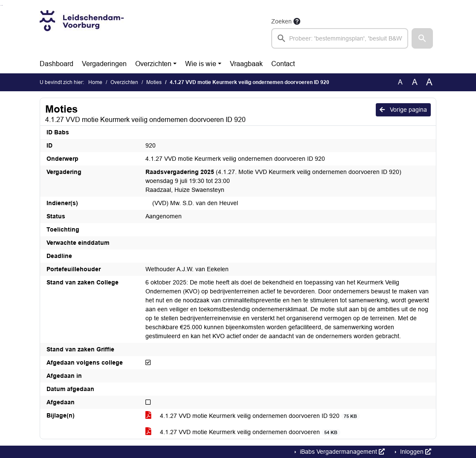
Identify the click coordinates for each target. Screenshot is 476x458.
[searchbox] (340, 38)
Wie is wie (201, 64)
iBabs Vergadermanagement (341, 452)
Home (95, 82)
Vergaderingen (104, 64)
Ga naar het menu (2, 5)
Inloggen (415, 452)
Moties (154, 82)
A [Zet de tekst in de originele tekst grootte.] (400, 82)
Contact (283, 64)
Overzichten (153, 64)
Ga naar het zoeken (1, 5)
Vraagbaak (246, 64)
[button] (422, 38)
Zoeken (282, 21)
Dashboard (57, 64)
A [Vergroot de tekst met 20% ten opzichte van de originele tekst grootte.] (415, 82)
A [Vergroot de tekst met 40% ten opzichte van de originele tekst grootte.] (429, 82)
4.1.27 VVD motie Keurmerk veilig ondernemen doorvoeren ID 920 (253, 416)
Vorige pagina (403, 110)
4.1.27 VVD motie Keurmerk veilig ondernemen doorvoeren (243, 432)
